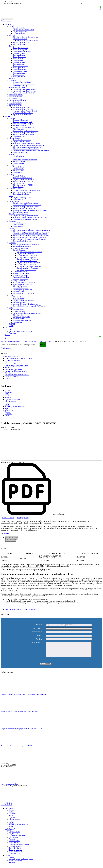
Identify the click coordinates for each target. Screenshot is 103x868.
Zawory (11, 46)
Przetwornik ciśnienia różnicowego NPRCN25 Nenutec (19, 749)
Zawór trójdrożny (14, 856)
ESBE (11, 308)
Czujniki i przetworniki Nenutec (23, 301)
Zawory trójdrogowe (20, 77)
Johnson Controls (14, 138)
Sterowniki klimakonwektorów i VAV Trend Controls (30, 210)
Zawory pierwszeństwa (20, 66)
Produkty (8, 24)
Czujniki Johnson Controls (21, 142)
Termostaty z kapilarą (20, 86)
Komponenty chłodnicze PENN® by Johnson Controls (30, 217)
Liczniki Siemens (19, 158)
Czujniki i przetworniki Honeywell (24, 127)
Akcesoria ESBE (18, 310)
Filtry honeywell (14, 840)
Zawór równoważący (16, 855)
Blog (10, 329)
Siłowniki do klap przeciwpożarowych (25, 37)
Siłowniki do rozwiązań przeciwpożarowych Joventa (30, 234)
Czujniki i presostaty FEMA (22, 198)
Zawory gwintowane (20, 55)
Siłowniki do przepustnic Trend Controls (26, 207)
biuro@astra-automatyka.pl (12, 3)
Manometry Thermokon (21, 279)
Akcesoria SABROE (11, 357)
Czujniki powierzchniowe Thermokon (29, 266)
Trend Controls (14, 201)
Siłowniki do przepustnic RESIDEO (25, 181)
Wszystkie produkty (15, 104)
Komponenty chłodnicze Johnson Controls (27, 143)
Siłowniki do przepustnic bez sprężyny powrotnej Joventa (31, 230)
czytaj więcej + (6, 533)
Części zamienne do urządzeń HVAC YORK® (20, 358)
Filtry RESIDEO (18, 183)
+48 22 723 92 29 (9, 2)
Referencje (12, 333)
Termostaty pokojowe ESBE (22, 320)
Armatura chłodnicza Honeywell (23, 124)
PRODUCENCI (10, 811)
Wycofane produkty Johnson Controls (25, 111)
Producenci (8, 116)
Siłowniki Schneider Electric (22, 192)
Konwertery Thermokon (21, 248)
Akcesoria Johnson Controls (22, 140)
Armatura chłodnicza (16, 97)
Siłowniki (12, 35)
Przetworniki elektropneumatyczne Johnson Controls (30, 145)
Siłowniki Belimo (19, 171)
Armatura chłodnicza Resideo (22, 178)
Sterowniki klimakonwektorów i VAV (17, 375)
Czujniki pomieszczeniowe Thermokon (30, 252)
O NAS (7, 858)
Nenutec (12, 295)
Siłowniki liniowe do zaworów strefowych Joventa (29, 239)
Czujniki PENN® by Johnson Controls (25, 216)
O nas (7, 328)
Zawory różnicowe (19, 73)
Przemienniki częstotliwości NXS (24, 93)
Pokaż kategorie (6, 348)
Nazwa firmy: (37, 628)
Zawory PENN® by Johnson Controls (25, 219)
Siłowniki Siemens (19, 162)
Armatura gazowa (15, 98)
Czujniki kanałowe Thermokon (27, 261)
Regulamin (12, 865)
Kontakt (7, 335)
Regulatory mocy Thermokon (22, 246)
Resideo (11, 174)
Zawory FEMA (18, 199)
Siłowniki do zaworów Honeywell (24, 134)
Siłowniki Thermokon (20, 286)
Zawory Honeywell (19, 136)
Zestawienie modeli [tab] (11, 539)
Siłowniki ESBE (18, 315)
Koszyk (100, 8)
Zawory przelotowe (19, 68)
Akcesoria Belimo (19, 167)
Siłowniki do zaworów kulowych (28, 41)
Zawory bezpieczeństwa (21, 48)
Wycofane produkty (15, 106)
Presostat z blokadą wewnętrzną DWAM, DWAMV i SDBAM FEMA (23, 697)
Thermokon (13, 243)
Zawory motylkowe (19, 62)
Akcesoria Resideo (19, 176)
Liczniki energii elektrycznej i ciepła (17, 366)
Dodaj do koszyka (8, 518)
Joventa (11, 228)
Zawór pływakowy (15, 851)
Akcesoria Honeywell (20, 125)
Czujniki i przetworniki (12, 360)
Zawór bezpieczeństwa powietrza (20, 847)
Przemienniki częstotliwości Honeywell (26, 131)
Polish (78, 4)
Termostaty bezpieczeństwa (22, 82)
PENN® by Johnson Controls (18, 214)
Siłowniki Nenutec (19, 297)
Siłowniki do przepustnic (21, 42)
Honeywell (12, 118)
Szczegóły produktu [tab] (11, 537)
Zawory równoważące (20, 71)
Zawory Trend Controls (20, 212)
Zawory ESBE (18, 322)
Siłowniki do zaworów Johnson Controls (26, 149)
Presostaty (12, 78)
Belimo (11, 165)
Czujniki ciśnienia (19, 28)
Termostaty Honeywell (20, 120)
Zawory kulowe (18, 59)
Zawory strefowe (18, 75)
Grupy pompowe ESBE (20, 311)
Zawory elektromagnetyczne (22, 51)
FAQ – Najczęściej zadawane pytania (21, 331)
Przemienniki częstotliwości (18, 88)
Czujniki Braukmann (20, 223)
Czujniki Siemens (19, 156)
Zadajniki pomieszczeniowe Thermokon (26, 245)
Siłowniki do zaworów (20, 39)
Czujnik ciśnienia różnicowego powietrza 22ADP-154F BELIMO (22, 732)
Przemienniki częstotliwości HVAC (24, 91)
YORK (11, 326)
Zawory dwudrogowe (20, 50)
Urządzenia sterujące (12, 377)
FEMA (11, 196)
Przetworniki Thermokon (21, 273)
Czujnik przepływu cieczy (17, 838)
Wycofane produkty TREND (22, 115)
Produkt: (39, 625)
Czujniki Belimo (18, 169)
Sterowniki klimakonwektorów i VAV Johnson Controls (31, 151)
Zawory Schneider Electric (21, 194)
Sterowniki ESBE (19, 319)
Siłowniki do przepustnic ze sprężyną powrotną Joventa (31, 232)
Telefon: (39, 639)
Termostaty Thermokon (20, 275)
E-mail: (39, 635)
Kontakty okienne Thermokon (23, 284)
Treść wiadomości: (36, 643)
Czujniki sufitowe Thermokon (27, 257)
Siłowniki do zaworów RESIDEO (24, 185)
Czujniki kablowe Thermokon (27, 264)
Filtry (7, 362)
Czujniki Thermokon (20, 250)
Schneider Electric (15, 189)
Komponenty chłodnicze (13, 364)
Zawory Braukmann (19, 227)
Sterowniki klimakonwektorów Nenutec (26, 304)
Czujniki (12, 26)
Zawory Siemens (18, 163)
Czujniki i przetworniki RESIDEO (24, 180)
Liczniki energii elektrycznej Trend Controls (27, 205)
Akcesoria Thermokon (20, 291)
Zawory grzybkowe (19, 53)
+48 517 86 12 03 (6, 808)
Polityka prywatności (16, 864)
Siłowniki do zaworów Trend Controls (25, 208)
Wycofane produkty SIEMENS (23, 113)
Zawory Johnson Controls (21, 152)
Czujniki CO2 (13, 837)
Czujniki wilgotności (20, 33)
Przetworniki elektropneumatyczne (16, 371)
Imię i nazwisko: (36, 632)
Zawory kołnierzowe (20, 57)
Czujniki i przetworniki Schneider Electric (27, 190)
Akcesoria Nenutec (19, 302)
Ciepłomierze (17, 102)
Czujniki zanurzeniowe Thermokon (28, 263)
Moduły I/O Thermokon (21, 288)
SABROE (12, 324)
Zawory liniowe (18, 60)
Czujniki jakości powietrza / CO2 (24, 30)
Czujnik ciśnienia (14, 835)
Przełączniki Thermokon (21, 277)
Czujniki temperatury (20, 32)
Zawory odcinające (19, 64)
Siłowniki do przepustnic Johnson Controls (27, 147)
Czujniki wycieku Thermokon (27, 270)
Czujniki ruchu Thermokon (26, 254)
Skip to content (6, 21)
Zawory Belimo (18, 172)
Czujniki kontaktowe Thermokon (28, 268)
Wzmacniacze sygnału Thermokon (24, 282)
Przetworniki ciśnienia (16, 95)
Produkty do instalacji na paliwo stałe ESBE (27, 313)
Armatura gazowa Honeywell (22, 122)
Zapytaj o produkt (23, 518)
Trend (7, 416)
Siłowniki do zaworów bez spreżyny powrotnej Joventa (31, 236)
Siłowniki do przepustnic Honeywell (25, 133)
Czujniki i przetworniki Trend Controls (25, 203)
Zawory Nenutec (18, 299)
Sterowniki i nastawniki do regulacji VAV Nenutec (29, 306)
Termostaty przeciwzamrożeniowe (24, 84)
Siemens (12, 154)
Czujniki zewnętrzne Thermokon (27, 259)
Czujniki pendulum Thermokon (27, 255)
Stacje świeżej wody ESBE (22, 317)
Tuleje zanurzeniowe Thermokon (24, 293)
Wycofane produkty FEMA (22, 107)
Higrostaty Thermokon (20, 272)
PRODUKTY (9, 833)
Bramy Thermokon (19, 281)
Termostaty (12, 80)
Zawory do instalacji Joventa (22, 241)
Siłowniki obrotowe (19, 44)
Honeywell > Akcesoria (12, 399)
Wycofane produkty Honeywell (23, 109)
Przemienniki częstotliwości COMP (24, 89)
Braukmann (13, 221)
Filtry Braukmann (19, 225)
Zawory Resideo (18, 187)
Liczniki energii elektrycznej (18, 100)
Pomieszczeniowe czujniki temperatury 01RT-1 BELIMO (19, 714)
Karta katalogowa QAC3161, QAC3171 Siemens (21, 610)
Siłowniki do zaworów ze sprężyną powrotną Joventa (30, 237)
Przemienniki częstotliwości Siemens (25, 160)
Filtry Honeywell (18, 129)
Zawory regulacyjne (19, 69)
